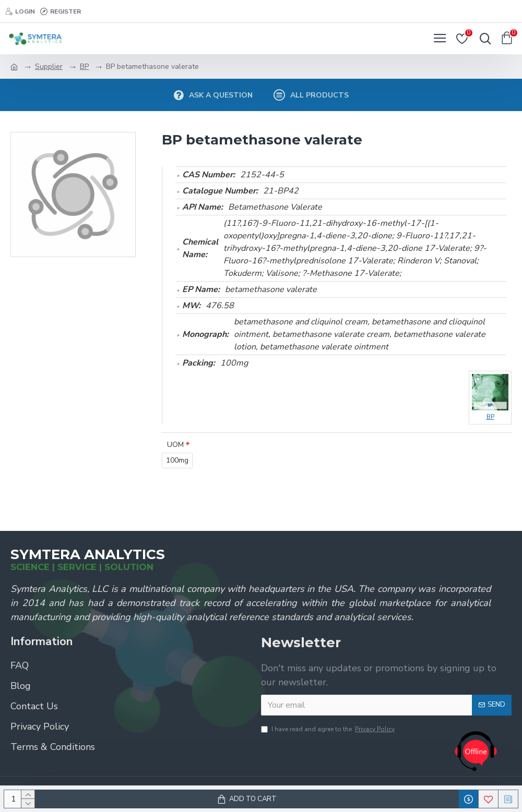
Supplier (49, 66)
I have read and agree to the (329, 729)
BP (84, 66)
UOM (175, 445)
